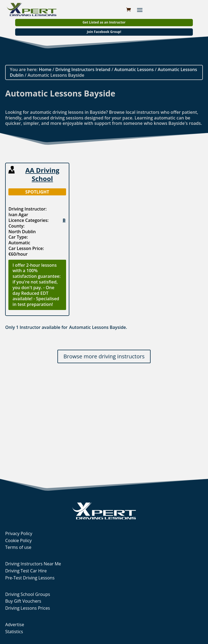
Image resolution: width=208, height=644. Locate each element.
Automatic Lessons (134, 69)
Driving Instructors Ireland (83, 69)
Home (45, 69)
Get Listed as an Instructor (104, 22)
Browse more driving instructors (104, 356)
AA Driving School (42, 174)
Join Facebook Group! (104, 32)
